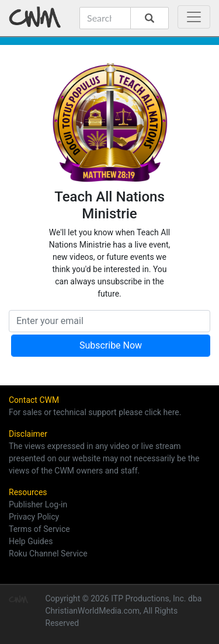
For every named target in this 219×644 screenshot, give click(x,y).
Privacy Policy (34, 517)
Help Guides (31, 541)
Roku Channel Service (48, 554)
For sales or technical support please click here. (95, 412)
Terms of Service (39, 529)
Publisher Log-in (38, 504)
